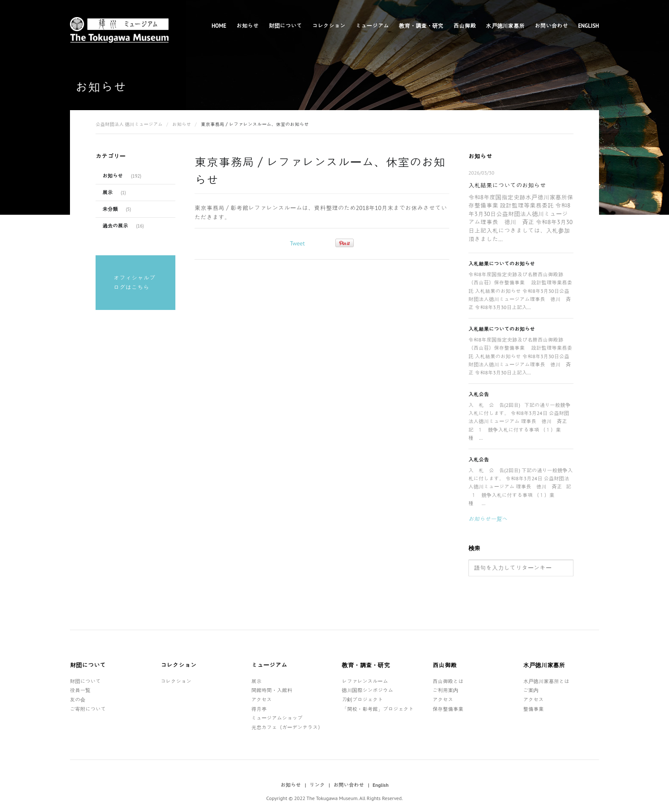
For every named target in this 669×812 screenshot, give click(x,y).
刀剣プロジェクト (362, 700)
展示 (108, 192)
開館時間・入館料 (272, 690)
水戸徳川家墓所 (505, 26)
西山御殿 (465, 26)
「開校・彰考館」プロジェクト (378, 709)
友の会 (78, 700)
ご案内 (531, 690)
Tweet (297, 243)
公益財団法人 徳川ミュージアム (129, 124)
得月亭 (259, 709)
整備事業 (533, 709)
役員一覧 (80, 690)
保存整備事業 (448, 709)
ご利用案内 (445, 690)
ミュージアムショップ (277, 718)
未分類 (110, 209)
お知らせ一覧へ (488, 519)
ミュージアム (372, 26)
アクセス (262, 700)
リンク (317, 785)
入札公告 (479, 394)
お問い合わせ (551, 26)
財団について (285, 26)
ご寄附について (88, 709)
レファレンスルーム (365, 681)
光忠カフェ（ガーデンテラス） (287, 727)
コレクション (329, 26)
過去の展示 (115, 226)
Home (219, 26)
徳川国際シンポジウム (367, 690)
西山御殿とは (448, 681)
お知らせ (247, 26)
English (589, 26)
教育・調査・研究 (421, 26)
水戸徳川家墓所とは (546, 681)
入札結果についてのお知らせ (507, 185)
